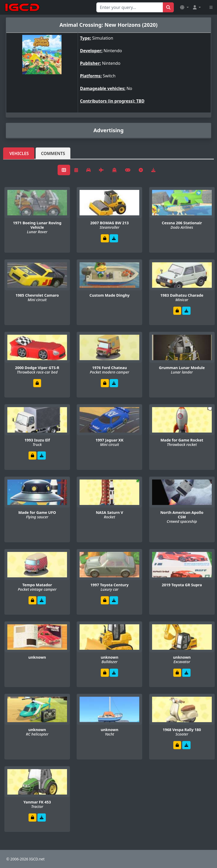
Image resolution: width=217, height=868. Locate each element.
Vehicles (19, 153)
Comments (53, 153)
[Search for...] (130, 7)
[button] (184, 7)
